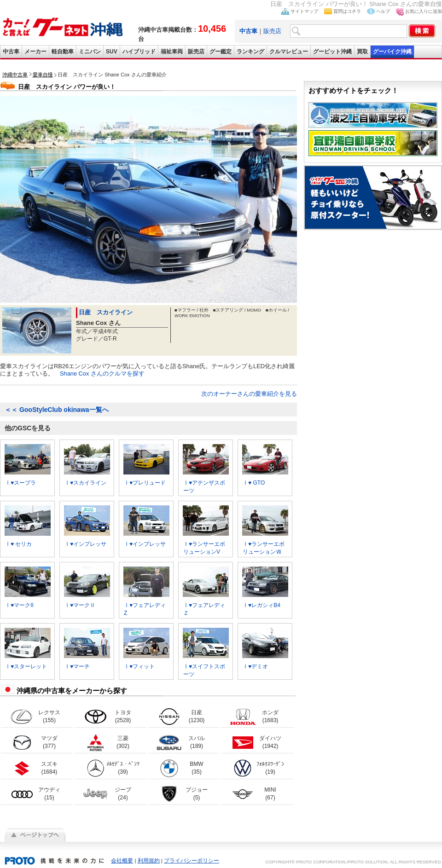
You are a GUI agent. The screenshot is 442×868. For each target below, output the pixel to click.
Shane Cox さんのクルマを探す (102, 373)
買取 (362, 52)
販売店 (272, 31)
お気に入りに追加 (424, 11)
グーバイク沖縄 (392, 52)
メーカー (35, 52)
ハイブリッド (139, 52)
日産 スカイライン (106, 312)
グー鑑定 (221, 52)
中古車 (11, 52)
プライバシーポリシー (192, 861)
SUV (112, 52)
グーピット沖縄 (332, 52)
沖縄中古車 (15, 75)
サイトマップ (304, 11)
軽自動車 (63, 52)
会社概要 (122, 861)
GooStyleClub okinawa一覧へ (57, 410)
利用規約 (149, 861)
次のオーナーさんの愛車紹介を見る (249, 394)
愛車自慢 (43, 75)
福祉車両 (172, 52)
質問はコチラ (347, 11)
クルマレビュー (289, 52)
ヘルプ (383, 11)
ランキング (250, 52)
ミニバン (90, 52)
